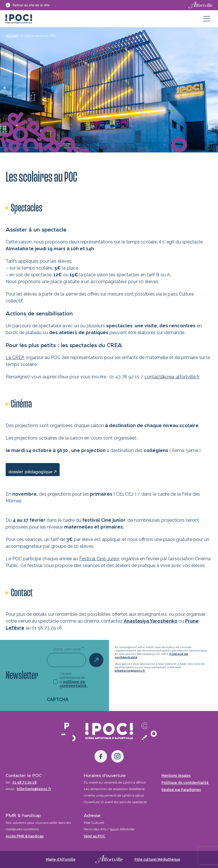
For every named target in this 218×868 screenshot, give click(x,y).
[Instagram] (118, 756)
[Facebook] (101, 756)
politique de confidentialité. (74, 684)
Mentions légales (176, 776)
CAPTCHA (58, 700)
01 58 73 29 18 (24, 782)
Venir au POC (95, 836)
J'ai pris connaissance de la (74, 682)
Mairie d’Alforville (61, 859)
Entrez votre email (68, 649)
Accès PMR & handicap (25, 836)
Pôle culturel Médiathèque (157, 859)
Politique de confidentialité (185, 783)
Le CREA (15, 357)
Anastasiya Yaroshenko (151, 621)
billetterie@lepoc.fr (130, 671)
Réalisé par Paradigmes (181, 790)
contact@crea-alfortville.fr (172, 377)
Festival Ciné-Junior (99, 559)
